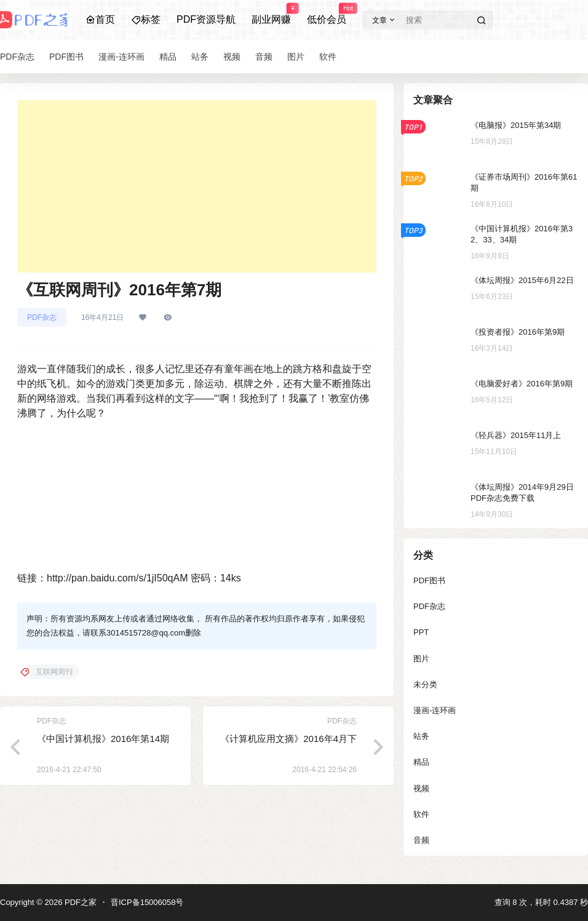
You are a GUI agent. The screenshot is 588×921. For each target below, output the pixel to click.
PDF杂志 (42, 317)
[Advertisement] (197, 186)
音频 (421, 840)
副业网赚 (271, 14)
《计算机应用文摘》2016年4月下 (288, 739)
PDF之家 (79, 902)
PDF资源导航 (206, 19)
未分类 (425, 684)
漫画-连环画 (435, 710)
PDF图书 (429, 580)
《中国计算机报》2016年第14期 (103, 739)
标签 (146, 19)
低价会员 (327, 14)
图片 (421, 659)
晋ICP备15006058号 (147, 902)
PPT (421, 632)
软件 (421, 814)
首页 (100, 19)
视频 (421, 788)
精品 (421, 762)
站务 (421, 736)
